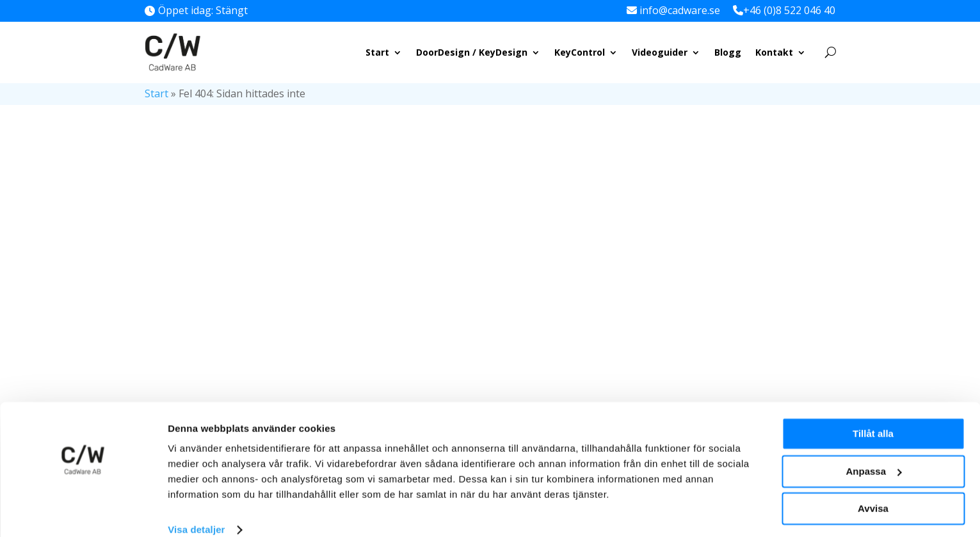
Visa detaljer (196, 512)
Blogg (728, 52)
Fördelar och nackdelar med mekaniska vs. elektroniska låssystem (768, 267)
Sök (821, 155)
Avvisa (873, 491)
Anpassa (873, 453)
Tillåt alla (873, 416)
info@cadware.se (680, 10)
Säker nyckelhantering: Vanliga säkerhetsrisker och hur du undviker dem (773, 318)
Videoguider (660, 52)
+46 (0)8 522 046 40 (789, 10)
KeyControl (580, 52)
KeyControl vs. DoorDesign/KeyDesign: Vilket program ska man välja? (773, 368)
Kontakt (774, 52)
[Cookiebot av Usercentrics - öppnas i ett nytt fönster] (83, 512)
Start (377, 52)
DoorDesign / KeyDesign (472, 52)
